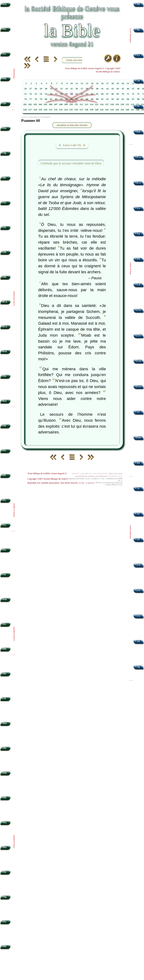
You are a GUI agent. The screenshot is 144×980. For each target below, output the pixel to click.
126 (25, 110)
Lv (5, 54)
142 (107, 110)
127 (30, 110)
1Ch (5, 302)
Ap (138, 667)
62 (82, 94)
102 (30, 104)
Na (5, 822)
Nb (5, 79)
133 (61, 110)
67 (108, 94)
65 (97, 94)
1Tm (138, 361)
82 (56, 99)
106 (51, 104)
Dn (5, 649)
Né (5, 376)
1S (5, 203)
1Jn (139, 565)
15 (97, 83)
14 (92, 83)
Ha (5, 847)
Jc (139, 488)
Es (5, 550)
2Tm (138, 386)
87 (82, 99)
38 (87, 89)
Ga (138, 208)
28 (36, 89)
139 (91, 110)
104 (40, 104)
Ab (5, 748)
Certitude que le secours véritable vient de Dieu (71, 163)
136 (76, 110)
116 (102, 104)
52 (31, 94)
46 (128, 89)
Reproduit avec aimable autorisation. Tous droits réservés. (61, 483)
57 (56, 94)
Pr (5, 475)
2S (5, 227)
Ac (139, 106)
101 (25, 104)
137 (81, 110)
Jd (139, 641)
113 (87, 104)
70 (123, 94)
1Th (138, 310)
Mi (5, 798)
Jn (139, 81)
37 (82, 89)
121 (127, 104)
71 (128, 94)
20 (123, 83)
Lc (139, 55)
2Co (138, 183)
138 (86, 110)
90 (97, 99)
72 (133, 94)
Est (5, 401)
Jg (5, 153)
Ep (139, 234)
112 (81, 104)
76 (26, 99)
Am (5, 723)
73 (138, 94)
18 (113, 83)
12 (82, 83)
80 (46, 99)
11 (77, 83)
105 (45, 104)
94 (118, 99)
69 (118, 94)
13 (87, 83)
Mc (139, 30)
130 (45, 110)
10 (72, 83)
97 (133, 99)
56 (51, 94)
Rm (139, 132)
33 (61, 89)
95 (123, 99)
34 (66, 89)
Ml (5, 946)
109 (66, 104)
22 (133, 83)
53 (36, 94)
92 (108, 99)
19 (118, 83)
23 (138, 83)
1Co (138, 157)
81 (51, 99)
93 (113, 99)
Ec (5, 500)
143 (112, 110)
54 (41, 94)
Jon (5, 773)
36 (77, 89)
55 (46, 94)
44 (118, 89)
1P (139, 514)
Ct (5, 525)
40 (97, 89)
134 (66, 110)
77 (31, 99)
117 (107, 104)
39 (92, 89)
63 (87, 94)
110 (71, 104)
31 (51, 89)
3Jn (139, 616)
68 (113, 94)
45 (123, 89)
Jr (5, 575)
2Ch (5, 327)
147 (133, 110)
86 (77, 99)
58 (61, 94)
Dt (5, 103)
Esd (5, 351)
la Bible (72, 30)
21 (128, 83)
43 (113, 89)
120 (122, 104)
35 (72, 89)
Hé (139, 463)
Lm (5, 599)
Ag (5, 897)
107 (56, 104)
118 (112, 104)
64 (92, 94)
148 (138, 110)
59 (66, 94)
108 (61, 104)
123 (138, 104)
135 (71, 110)
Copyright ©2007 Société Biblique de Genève (48, 479)
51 (26, 94)
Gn (5, 4)
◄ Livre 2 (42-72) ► (72, 145)
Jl (5, 698)
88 (87, 99)
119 (117, 104)
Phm (138, 438)
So (5, 872)
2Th (138, 336)
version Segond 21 (72, 44)
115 (97, 104)
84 (66, 99)
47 (133, 89)
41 (102, 89)
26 (26, 89)
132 (56, 110)
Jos (5, 128)
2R (5, 277)
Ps (5, 451)
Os (5, 674)
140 (97, 110)
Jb (5, 426)
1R (5, 252)
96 (128, 99)
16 (102, 83)
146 (127, 110)
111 (76, 104)
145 (122, 110)
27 (31, 89)
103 (35, 104)
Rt (5, 178)
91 (102, 99)
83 (61, 99)
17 (108, 83)
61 (77, 94)
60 (72, 94)
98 (138, 99)
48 (138, 89)
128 (35, 110)
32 (56, 89)
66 (102, 94)
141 (102, 110)
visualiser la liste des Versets (72, 125)
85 (72, 99)
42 (108, 89)
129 (40, 110)
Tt (139, 412)
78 (36, 99)
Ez (5, 624)
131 (51, 110)
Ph (139, 259)
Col (139, 285)
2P (139, 539)
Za (5, 922)
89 (92, 99)
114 (92, 104)
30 (46, 89)
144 (117, 110)
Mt (138, 4)
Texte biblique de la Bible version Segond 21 (47, 473)
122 (133, 104)
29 (41, 89)
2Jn (139, 590)
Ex (5, 29)
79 (41, 99)
